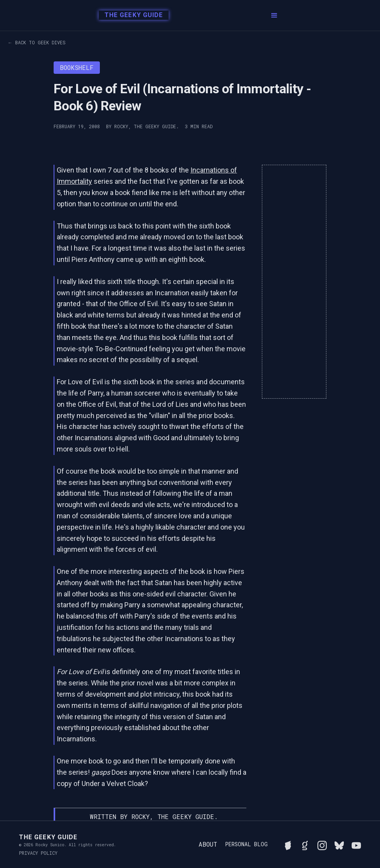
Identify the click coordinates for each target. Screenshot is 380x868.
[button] (274, 16)
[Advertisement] (294, 282)
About (208, 844)
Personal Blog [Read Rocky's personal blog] (246, 844)
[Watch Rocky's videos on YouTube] (356, 844)
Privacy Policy (38, 853)
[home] (132, 16)
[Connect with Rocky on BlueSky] (339, 844)
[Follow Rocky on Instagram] (322, 844)
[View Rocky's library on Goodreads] (305, 844)
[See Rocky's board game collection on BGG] (288, 844)
